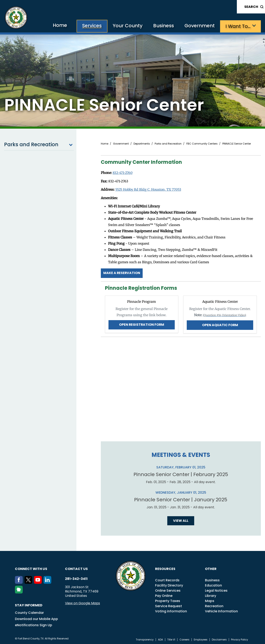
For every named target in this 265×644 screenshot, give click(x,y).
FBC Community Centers (202, 144)
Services (88, 26)
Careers (184, 639)
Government (199, 26)
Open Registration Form (142, 324)
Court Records (167, 579)
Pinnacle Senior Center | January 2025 (181, 499)
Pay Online (164, 595)
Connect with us (31, 568)
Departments (142, 144)
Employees (201, 639)
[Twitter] (29, 582)
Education (213, 584)
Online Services (168, 590)
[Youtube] (39, 582)
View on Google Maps (83, 602)
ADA (160, 639)
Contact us (76, 568)
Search (251, 7)
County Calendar (29, 612)
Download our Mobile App (36, 618)
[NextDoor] (20, 591)
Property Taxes (168, 600)
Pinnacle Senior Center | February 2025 (181, 473)
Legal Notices (216, 590)
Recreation (214, 605)
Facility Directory (169, 584)
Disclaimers (219, 639)
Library (211, 595)
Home (55, 26)
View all (181, 520)
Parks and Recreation (39, 144)
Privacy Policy (240, 639)
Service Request (169, 605)
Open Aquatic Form (220, 324)
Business (161, 26)
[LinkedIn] (48, 582)
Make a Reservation (122, 272)
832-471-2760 (123, 172)
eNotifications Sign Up (34, 624)
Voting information (171, 610)
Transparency (145, 639)
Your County (124, 26)
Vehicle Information (221, 610)
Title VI (171, 639)
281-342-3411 (76, 578)
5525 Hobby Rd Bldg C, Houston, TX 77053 (149, 189)
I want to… (238, 26)
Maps (210, 600)
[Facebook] (20, 582)
